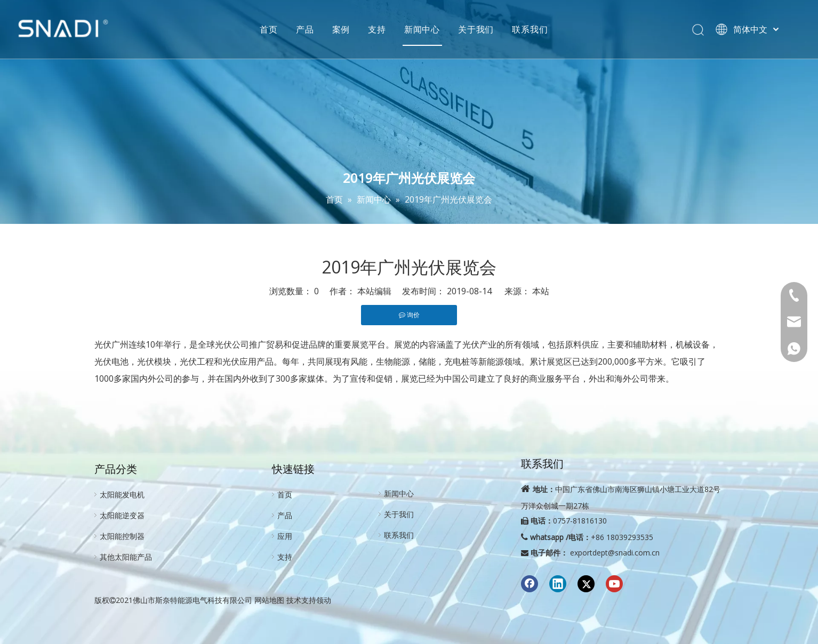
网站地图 (269, 600)
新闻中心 (435, 29)
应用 (285, 536)
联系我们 (543, 29)
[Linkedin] (558, 584)
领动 (324, 600)
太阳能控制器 (122, 536)
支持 (390, 29)
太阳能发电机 (122, 494)
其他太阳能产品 (126, 557)
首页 (282, 29)
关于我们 (489, 29)
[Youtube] (614, 584)
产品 (318, 29)
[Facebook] (530, 584)
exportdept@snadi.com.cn (615, 553)
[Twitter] (586, 584)
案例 (354, 29)
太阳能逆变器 (122, 515)
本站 (541, 291)
